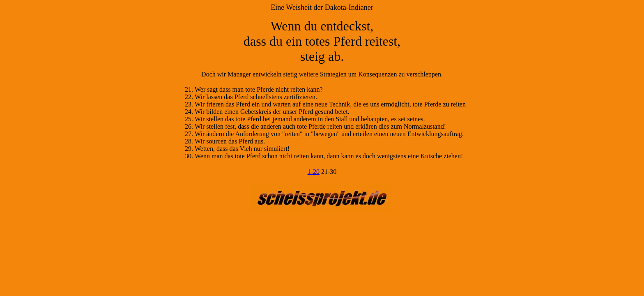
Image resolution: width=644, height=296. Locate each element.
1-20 (314, 172)
